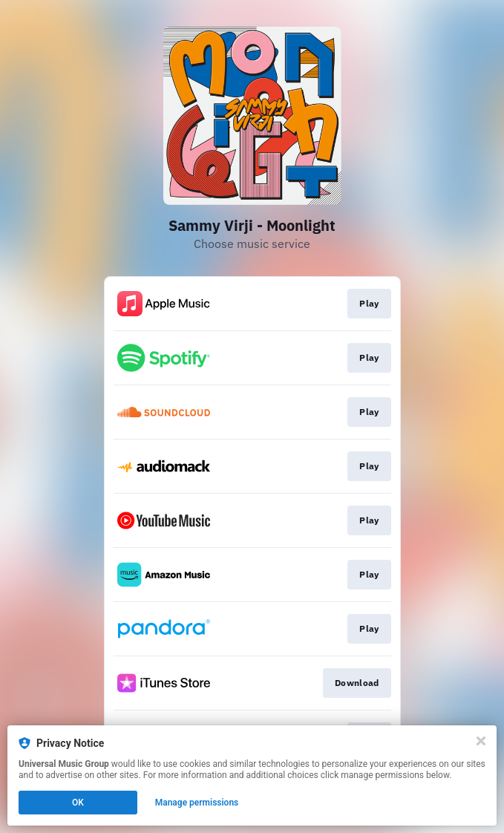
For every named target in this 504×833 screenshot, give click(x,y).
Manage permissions (197, 803)
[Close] (481, 741)
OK (78, 803)
